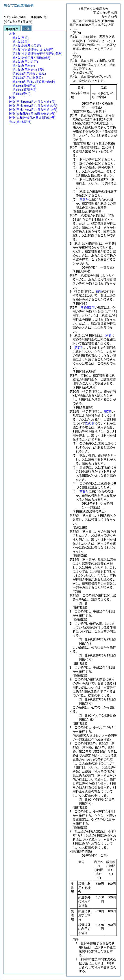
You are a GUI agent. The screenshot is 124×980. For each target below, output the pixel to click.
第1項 (78, 347)
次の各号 (91, 423)
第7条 (108, 411)
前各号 (84, 199)
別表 (108, 335)
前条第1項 (88, 307)
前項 (99, 291)
